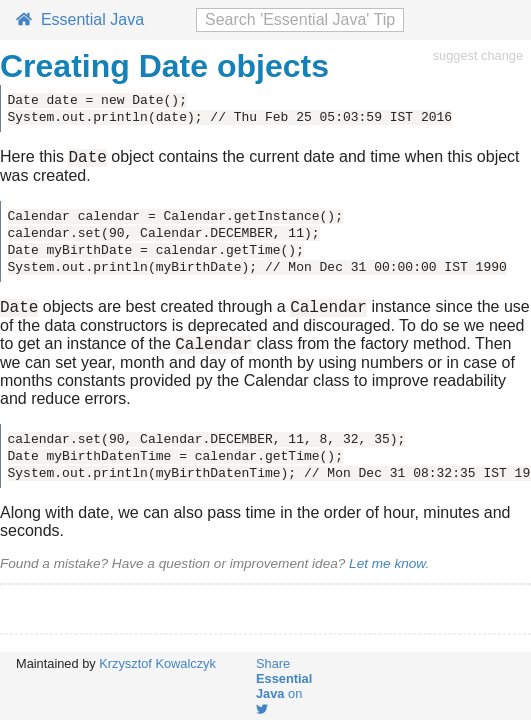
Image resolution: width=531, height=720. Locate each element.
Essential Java (80, 19)
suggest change (478, 55)
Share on (284, 685)
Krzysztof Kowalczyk (157, 663)
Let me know (387, 572)
